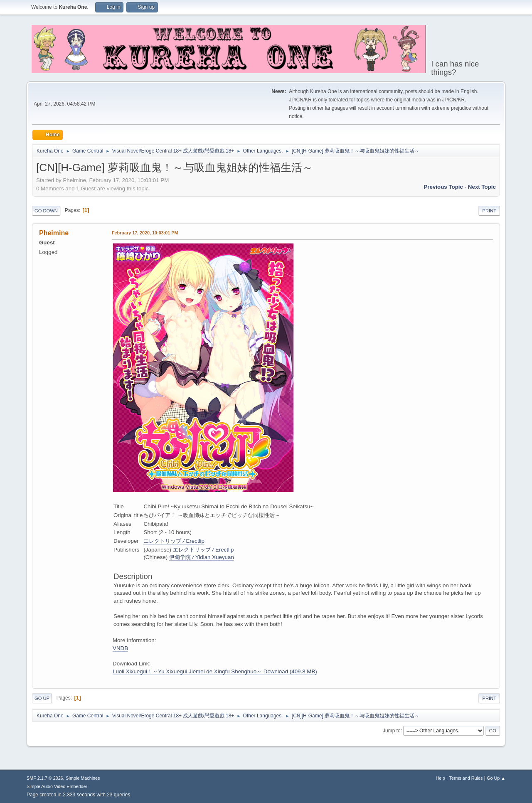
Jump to (392, 731)
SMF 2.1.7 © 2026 (45, 778)
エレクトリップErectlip (174, 541)
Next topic (482, 187)
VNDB (120, 648)
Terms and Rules (466, 778)
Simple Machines (83, 778)
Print (489, 211)
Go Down (46, 211)
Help (441, 778)
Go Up (42, 698)
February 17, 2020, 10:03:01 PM (145, 233)
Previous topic (443, 187)
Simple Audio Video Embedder (57, 786)
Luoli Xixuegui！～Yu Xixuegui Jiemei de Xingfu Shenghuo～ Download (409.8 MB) (215, 671)
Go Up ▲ (496, 778)
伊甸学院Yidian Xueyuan (202, 557)
